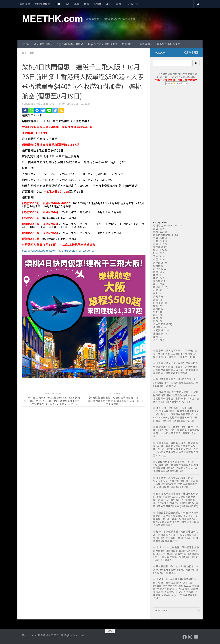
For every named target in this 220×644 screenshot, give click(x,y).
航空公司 (145, 44)
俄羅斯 (157, 266)
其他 (156, 340)
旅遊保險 (158, 333)
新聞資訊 (158, 330)
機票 (33, 52)
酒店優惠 (25, 4)
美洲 (156, 284)
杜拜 (156, 290)
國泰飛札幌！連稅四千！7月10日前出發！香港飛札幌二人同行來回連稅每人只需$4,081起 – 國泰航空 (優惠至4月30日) (175, 354)
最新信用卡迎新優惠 (169, 44)
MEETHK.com (53, 19)
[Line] (49, 110)
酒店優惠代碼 (42, 44)
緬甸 (156, 306)
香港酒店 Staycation (165, 225)
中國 (156, 259)
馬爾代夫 (158, 296)
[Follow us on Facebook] (186, 52)
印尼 (156, 278)
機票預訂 (127, 44)
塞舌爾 (157, 309)
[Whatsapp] (31, 110)
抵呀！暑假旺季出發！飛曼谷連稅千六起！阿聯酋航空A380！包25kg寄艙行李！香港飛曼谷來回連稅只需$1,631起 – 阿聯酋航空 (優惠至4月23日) (176, 536)
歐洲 (118, 4)
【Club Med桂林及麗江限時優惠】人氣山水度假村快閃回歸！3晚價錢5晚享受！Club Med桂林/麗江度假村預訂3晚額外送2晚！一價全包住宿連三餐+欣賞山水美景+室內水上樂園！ (176, 554)
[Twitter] (55, 110)
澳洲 (109, 4)
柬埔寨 (157, 269)
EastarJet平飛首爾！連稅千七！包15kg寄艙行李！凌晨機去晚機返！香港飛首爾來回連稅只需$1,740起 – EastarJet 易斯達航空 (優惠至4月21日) (176, 466)
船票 (156, 337)
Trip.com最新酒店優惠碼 (103, 44)
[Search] (196, 63)
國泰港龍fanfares (163, 235)
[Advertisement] (176, 149)
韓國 (87, 4)
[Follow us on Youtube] (196, 52)
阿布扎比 (158, 303)
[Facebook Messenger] (37, 110)
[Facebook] (25, 110)
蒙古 (156, 318)
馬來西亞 (158, 262)
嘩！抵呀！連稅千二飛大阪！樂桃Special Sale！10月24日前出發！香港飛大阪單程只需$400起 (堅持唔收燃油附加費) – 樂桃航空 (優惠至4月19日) (176, 482)
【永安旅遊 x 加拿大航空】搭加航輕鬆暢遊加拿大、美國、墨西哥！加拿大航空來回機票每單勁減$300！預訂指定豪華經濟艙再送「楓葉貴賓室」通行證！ (176, 368)
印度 (156, 275)
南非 (156, 293)
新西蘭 (157, 281)
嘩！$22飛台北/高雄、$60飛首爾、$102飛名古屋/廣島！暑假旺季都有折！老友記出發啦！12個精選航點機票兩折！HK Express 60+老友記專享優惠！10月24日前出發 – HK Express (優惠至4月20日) (176, 414)
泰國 (77, 4)
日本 (57, 4)
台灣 (67, 4)
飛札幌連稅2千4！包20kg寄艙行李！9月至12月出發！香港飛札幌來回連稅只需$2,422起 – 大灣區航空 (176, 570)
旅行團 (157, 327)
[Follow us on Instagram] (191, 52)
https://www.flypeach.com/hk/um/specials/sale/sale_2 (61, 250)
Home (26, 44)
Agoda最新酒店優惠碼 (70, 44)
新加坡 (98, 4)
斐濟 (156, 299)
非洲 (156, 315)
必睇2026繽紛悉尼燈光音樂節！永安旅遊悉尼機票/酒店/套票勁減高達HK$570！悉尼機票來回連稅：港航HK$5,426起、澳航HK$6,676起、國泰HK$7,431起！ (176, 397)
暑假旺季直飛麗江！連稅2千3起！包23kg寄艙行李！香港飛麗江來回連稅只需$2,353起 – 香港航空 (176, 382)
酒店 (156, 228)
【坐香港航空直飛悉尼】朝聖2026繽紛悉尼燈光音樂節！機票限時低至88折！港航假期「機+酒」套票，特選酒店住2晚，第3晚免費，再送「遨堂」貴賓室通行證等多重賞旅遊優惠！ (176, 519)
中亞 (156, 312)
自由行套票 (159, 324)
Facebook (132, 4)
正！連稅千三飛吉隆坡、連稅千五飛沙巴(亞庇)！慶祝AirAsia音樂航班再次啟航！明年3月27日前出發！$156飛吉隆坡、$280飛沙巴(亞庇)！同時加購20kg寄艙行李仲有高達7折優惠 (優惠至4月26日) (176, 500)
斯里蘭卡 (158, 287)
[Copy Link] (61, 110)
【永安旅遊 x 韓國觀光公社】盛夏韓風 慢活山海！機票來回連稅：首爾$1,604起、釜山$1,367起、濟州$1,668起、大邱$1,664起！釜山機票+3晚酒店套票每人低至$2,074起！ (176, 449)
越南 (156, 272)
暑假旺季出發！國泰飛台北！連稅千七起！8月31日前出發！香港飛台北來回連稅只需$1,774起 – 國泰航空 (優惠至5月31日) (176, 432)
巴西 (156, 321)
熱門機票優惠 (42, 4)
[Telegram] (43, 110)
